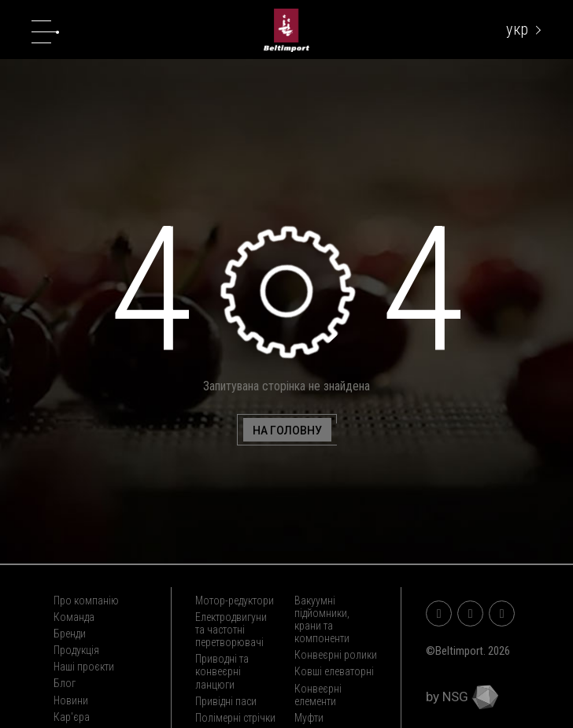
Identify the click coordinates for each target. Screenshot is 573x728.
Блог (65, 683)
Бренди (70, 634)
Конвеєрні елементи (318, 695)
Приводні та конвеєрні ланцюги (222, 671)
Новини (71, 700)
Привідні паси (226, 701)
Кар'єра (72, 717)
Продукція (76, 650)
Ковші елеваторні (334, 671)
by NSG (462, 697)
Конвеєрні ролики (336, 655)
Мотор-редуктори (235, 601)
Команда (74, 617)
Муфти (309, 718)
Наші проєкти (84, 667)
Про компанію (86, 601)
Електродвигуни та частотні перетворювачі (231, 630)
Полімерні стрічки (235, 718)
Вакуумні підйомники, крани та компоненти (322, 619)
